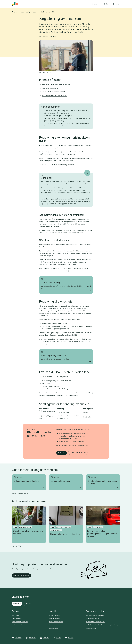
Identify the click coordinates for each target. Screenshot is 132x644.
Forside (14, 12)
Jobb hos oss (16, 618)
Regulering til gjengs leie (50, 88)
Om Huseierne (16, 615)
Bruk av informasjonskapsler (95, 615)
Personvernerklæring (93, 618)
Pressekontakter (54, 625)
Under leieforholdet (48, 12)
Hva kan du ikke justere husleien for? (54, 92)
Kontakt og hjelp (54, 615)
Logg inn (28, 604)
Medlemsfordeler (17, 625)
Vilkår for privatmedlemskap (95, 622)
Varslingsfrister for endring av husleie (54, 96)
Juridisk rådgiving (55, 618)
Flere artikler (17, 546)
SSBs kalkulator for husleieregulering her (60, 165)
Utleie (35, 12)
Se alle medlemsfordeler (78, 453)
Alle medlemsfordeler (20, 494)
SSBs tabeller (80, 230)
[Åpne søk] (106, 4)
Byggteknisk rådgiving (56, 622)
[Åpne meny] (116, 4)
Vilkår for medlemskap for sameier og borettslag (102, 625)
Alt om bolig (25, 12)
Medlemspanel (54, 628)
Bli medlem (62, 453)
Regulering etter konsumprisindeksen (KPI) (56, 84)
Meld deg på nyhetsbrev (21, 575)
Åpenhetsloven (91, 628)
